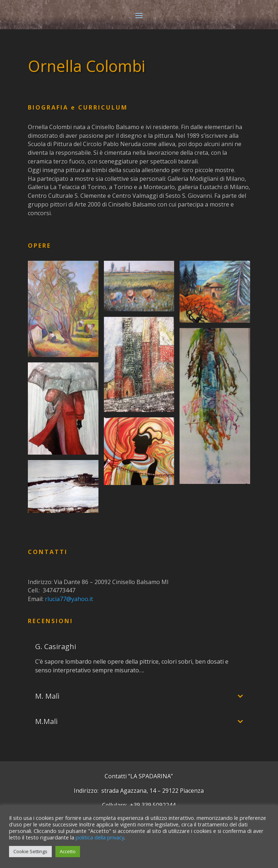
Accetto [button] (68, 851)
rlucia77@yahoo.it (69, 599)
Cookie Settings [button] (30, 851)
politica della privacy (100, 837)
